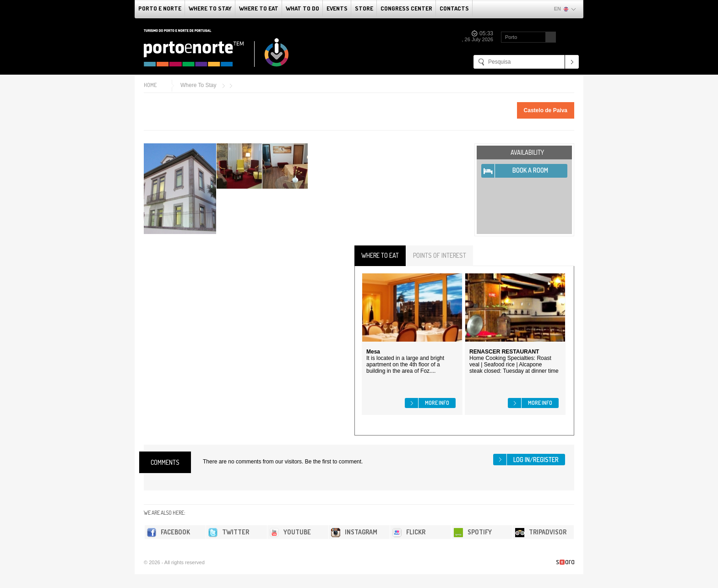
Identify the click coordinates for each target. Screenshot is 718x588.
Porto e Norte (160, 8)
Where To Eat (259, 8)
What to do (302, 8)
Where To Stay (210, 8)
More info (437, 403)
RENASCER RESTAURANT (504, 352)
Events (337, 8)
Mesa (373, 352)
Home (150, 85)
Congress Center (406, 8)
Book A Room (530, 170)
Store (364, 8)
